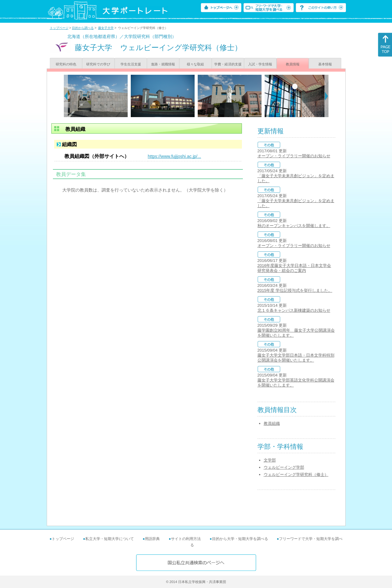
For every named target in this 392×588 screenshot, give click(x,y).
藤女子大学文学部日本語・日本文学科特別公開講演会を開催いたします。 (296, 358)
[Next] (326, 96)
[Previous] (66, 96)
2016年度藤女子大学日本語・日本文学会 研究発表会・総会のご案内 (294, 268)
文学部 (270, 460)
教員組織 (272, 423)
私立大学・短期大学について (110, 539)
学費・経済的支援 (228, 64)
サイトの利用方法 (186, 539)
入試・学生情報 (260, 64)
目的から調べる (83, 28)
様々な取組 (195, 64)
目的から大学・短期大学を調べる (240, 539)
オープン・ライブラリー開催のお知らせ (294, 156)
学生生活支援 (131, 64)
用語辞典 (152, 539)
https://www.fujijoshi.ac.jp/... (175, 156)
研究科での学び (98, 64)
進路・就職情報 (163, 64)
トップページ (59, 28)
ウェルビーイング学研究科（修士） (296, 474)
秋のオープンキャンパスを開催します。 (294, 226)
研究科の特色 (66, 64)
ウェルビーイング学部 (284, 467)
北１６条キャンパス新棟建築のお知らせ (294, 310)
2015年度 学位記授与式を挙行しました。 (295, 290)
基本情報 (325, 64)
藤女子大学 (106, 28)
